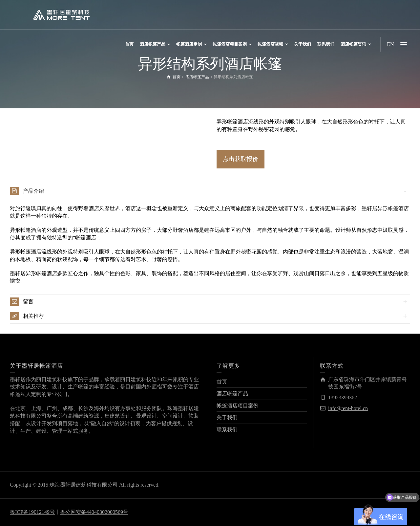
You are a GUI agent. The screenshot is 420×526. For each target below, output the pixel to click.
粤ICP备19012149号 (32, 512)
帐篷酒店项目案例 (238, 406)
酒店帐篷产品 (232, 394)
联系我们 (227, 430)
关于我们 (227, 417)
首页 (222, 382)
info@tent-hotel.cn (348, 408)
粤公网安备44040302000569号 (94, 512)
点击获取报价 (241, 159)
